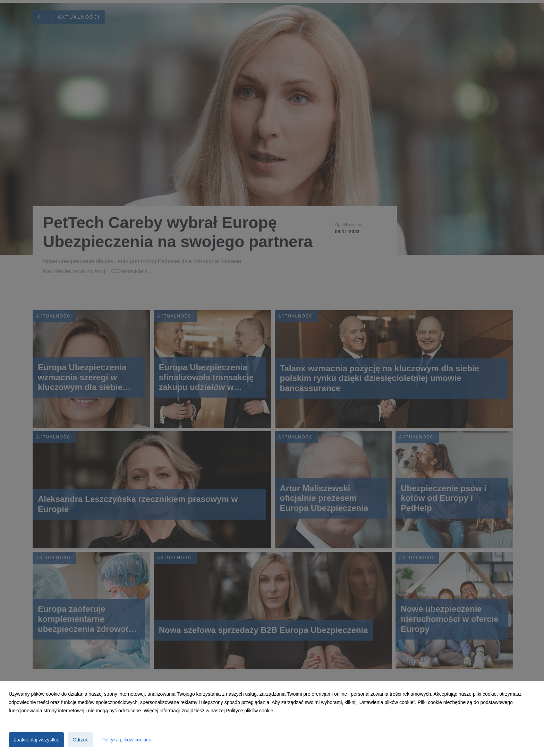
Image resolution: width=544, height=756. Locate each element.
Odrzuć (80, 740)
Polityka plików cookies (126, 740)
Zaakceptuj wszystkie (36, 740)
